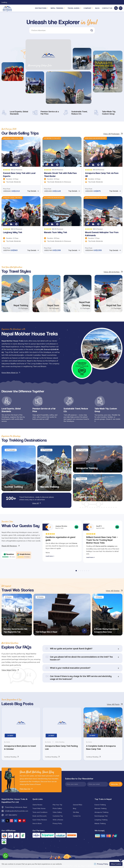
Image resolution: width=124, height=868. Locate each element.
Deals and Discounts (40, 816)
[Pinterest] (24, 821)
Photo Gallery (57, 808)
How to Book (37, 823)
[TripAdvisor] (9, 554)
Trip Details (33, 191)
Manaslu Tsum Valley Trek (56, 232)
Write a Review (58, 820)
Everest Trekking (14, 487)
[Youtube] (20, 821)
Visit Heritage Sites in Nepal (46, 632)
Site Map (76, 812)
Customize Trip (58, 816)
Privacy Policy (57, 823)
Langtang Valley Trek (13, 232)
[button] (92, 30)
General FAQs (78, 805)
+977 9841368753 (11, 815)
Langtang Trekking (86, 497)
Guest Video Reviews (40, 820)
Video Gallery (57, 812)
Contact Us (107, 8)
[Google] (24, 554)
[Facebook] (3, 821)
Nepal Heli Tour (114, 305)
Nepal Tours (53, 305)
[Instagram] (11, 821)
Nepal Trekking (21, 305)
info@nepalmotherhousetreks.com (16, 811)
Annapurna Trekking (87, 468)
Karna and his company (105, 546)
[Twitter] (7, 821)
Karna (75, 543)
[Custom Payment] (109, 836)
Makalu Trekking (100, 823)
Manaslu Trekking (50, 487)
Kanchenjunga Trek (101, 816)
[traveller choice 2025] (82, 368)
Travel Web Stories (39, 808)
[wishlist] (121, 8)
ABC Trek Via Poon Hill (107, 88)
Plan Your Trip (57, 805)
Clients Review (37, 805)
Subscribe (116, 784)
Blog (97, 8)
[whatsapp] (5, 856)
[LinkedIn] (16, 821)
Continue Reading (11, 757)
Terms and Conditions (40, 812)
